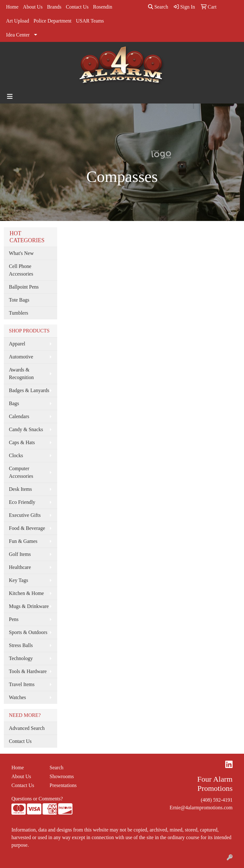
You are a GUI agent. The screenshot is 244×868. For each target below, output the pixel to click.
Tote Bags (19, 300)
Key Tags (18, 580)
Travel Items (22, 684)
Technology (21, 658)
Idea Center (18, 35)
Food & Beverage (27, 528)
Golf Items (20, 554)
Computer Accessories (21, 472)
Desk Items (20, 489)
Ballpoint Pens (24, 287)
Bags (14, 403)
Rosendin (103, 7)
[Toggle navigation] (10, 97)
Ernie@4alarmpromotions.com (201, 808)
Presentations (63, 785)
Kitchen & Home (26, 593)
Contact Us (77, 7)
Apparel (17, 344)
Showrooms (62, 776)
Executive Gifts (25, 515)
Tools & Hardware (28, 671)
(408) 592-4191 (217, 800)
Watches (17, 697)
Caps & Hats (22, 442)
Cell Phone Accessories (21, 270)
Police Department (52, 21)
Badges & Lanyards (29, 390)
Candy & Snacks (26, 429)
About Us (33, 7)
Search (158, 7)
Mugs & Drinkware (29, 606)
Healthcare (20, 567)
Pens (14, 619)
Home (12, 7)
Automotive (21, 357)
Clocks (16, 455)
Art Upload (17, 21)
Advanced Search (27, 728)
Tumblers (19, 313)
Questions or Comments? (37, 799)
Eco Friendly (22, 502)
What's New (21, 253)
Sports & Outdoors (28, 632)
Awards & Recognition (21, 374)
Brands (54, 7)
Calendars (19, 416)
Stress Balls (21, 645)
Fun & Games (23, 541)
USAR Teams (90, 21)
